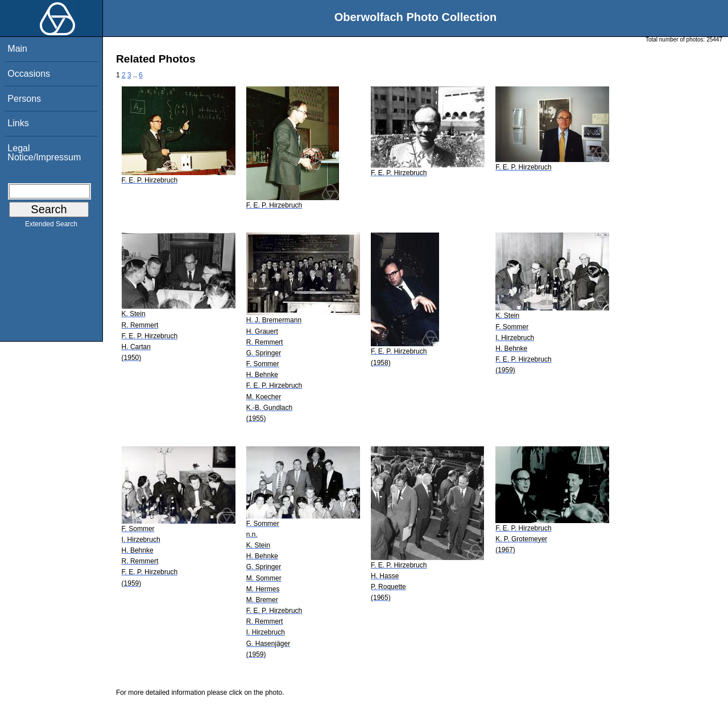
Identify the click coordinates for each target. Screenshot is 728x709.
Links (18, 123)
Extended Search (51, 226)
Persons (24, 99)
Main (17, 49)
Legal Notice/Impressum (44, 153)
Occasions (29, 74)
